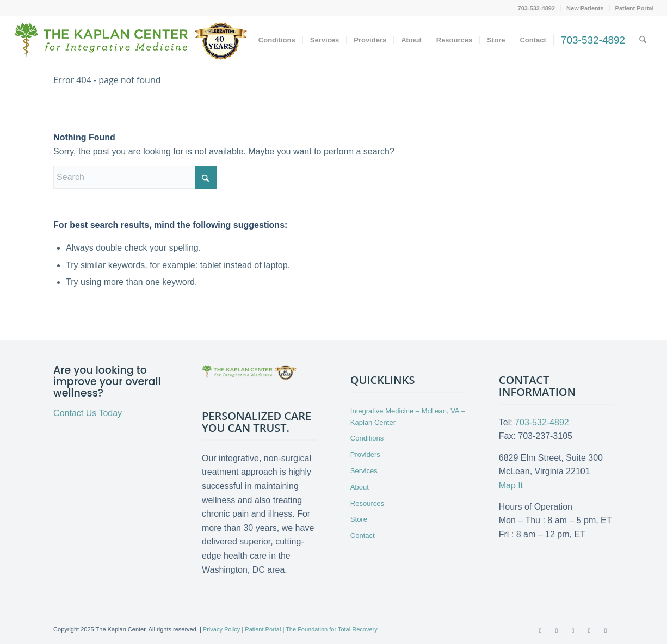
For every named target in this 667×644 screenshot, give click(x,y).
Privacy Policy (221, 629)
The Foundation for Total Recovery (332, 629)
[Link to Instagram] (606, 630)
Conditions (367, 438)
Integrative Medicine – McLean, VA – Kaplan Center (408, 417)
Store (359, 519)
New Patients (585, 8)
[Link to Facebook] (540, 630)
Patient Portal (635, 8)
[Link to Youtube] (573, 630)
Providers (365, 454)
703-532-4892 (537, 8)
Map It (511, 485)
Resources (367, 503)
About (360, 487)
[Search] (643, 40)
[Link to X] (557, 630)
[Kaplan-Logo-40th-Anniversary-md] (131, 44)
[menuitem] (537, 8)
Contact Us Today (88, 413)
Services (364, 471)
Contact (363, 535)
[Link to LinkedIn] (589, 630)
